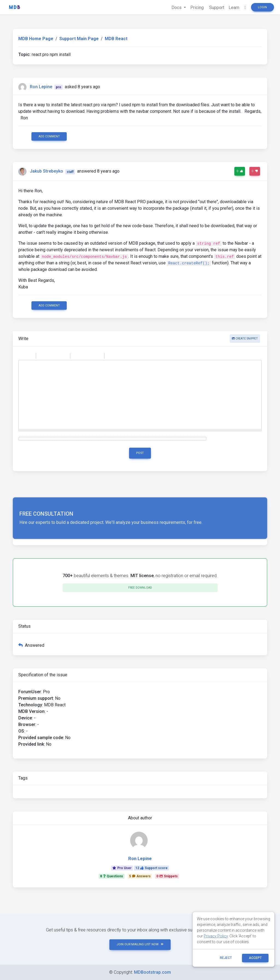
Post (140, 453)
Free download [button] (140, 588)
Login (262, 7)
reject (226, 958)
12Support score (151, 868)
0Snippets (167, 876)
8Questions (112, 876)
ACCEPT (255, 958)
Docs (177, 8)
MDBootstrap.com (152, 972)
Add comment (49, 136)
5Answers (140, 876)
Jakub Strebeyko (46, 171)
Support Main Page (79, 39)
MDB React (116, 39)
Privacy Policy (216, 936)
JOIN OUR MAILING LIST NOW (140, 944)
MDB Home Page (36, 39)
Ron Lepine (41, 87)
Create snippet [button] (245, 339)
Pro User (122, 868)
